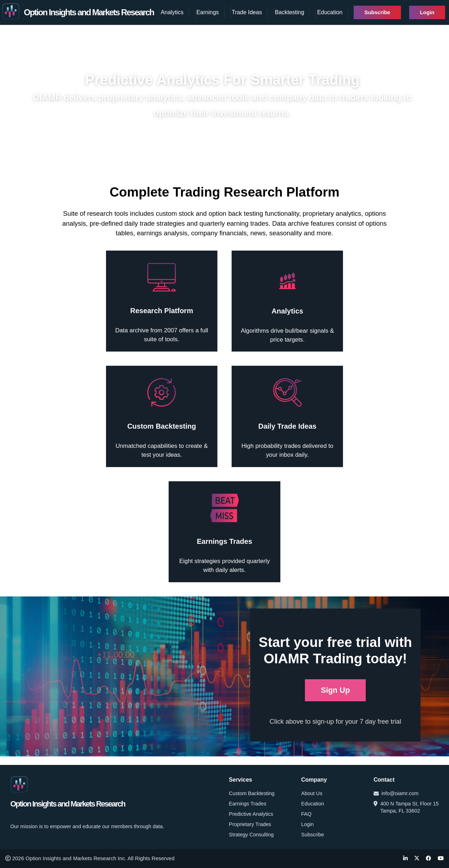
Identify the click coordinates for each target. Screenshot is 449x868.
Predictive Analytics (251, 814)
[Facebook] (429, 859)
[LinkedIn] (405, 859)
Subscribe (377, 12)
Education (330, 12)
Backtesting (289, 12)
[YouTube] (441, 859)
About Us (312, 793)
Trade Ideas (247, 12)
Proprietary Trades (250, 824)
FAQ (307, 814)
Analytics (172, 12)
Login (427, 12)
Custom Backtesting (252, 793)
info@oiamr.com (396, 793)
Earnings (208, 12)
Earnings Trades (247, 804)
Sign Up (336, 690)
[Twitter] (417, 859)
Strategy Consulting (251, 835)
